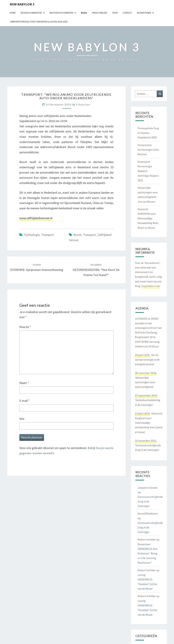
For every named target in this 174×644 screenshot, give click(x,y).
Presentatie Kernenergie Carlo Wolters (148, 150)
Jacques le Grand (147, 488)
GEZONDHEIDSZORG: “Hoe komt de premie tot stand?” (96, 270)
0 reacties (83, 104)
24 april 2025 (142, 355)
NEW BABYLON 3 (22, 4)
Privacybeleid (100, 13)
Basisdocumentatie (31, 13)
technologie (32, 235)
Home (13, 13)
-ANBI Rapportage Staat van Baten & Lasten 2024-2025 (39, 22)
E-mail (24, 401)
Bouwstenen (144, 13)
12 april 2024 (142, 413)
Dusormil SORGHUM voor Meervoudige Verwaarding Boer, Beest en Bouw (148, 218)
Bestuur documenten (62, 13)
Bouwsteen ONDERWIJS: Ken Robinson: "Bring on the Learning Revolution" (148, 553)
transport (48, 235)
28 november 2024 (145, 373)
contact (127, 13)
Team (115, 13)
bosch (77, 235)
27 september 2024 (146, 395)
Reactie (25, 327)
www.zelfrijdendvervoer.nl (36, 218)
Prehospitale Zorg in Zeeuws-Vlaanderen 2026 (148, 133)
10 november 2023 (145, 441)
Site (22, 419)
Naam (24, 383)
